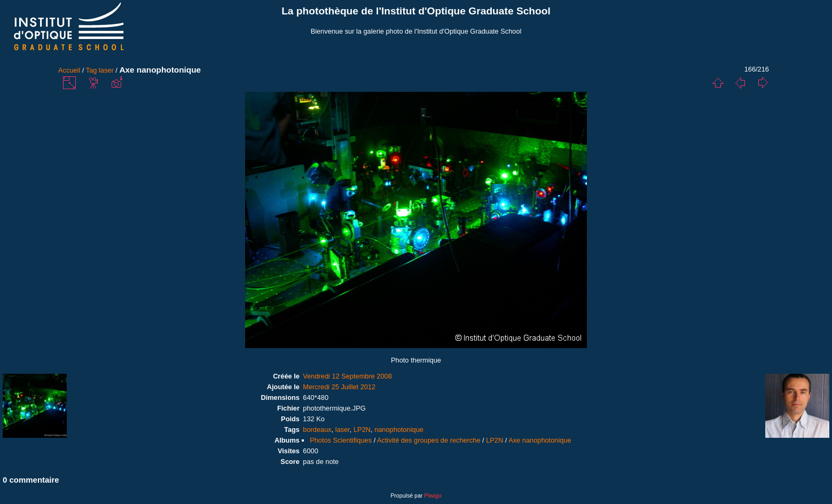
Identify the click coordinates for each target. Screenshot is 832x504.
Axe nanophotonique (540, 440)
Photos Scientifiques (341, 440)
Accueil (69, 70)
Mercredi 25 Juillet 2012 (339, 387)
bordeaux (317, 430)
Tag (92, 70)
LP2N (362, 430)
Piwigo (433, 495)
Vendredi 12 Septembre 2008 (347, 376)
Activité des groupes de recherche (429, 440)
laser (106, 70)
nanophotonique (399, 430)
